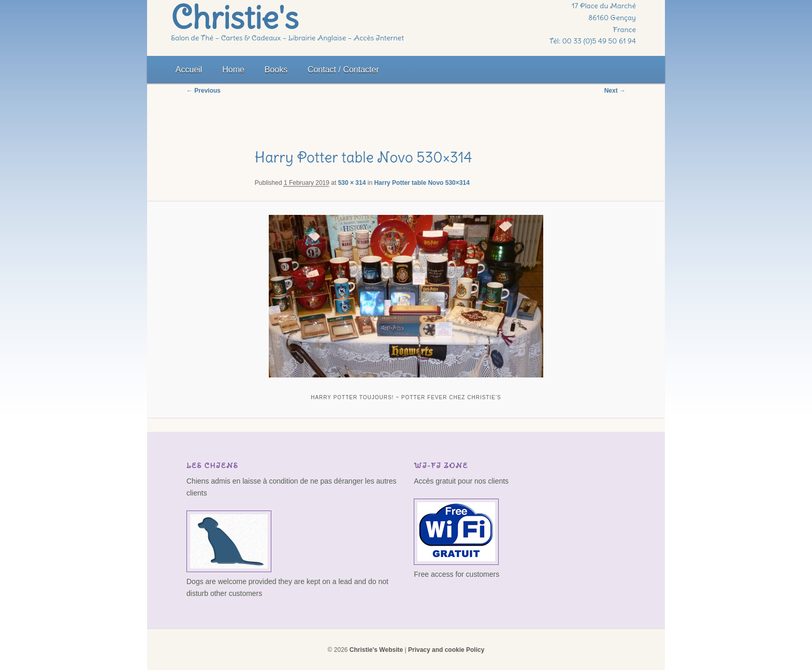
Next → (615, 91)
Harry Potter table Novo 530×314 (422, 183)
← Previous (204, 91)
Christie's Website (376, 650)
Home (233, 70)
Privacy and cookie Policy (446, 650)
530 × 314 (352, 183)
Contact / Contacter (343, 70)
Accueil (189, 70)
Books (276, 70)
